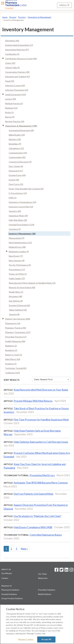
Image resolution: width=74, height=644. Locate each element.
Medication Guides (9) (19, 252)
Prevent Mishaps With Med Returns (33, 401)
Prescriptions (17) (17, 269)
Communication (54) (18, 153)
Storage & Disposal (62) (19, 305)
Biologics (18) (15, 139)
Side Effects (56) (13, 359)
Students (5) (11, 364)
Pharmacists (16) (13, 323)
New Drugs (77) (16, 256)
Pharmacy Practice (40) (16, 328)
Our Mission (7, 573)
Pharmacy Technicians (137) (18, 332)
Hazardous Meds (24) (18, 216)
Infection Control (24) (15, 85)
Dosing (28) (14, 180)
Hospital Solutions (9, 594)
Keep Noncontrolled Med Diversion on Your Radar (41, 390)
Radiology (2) (11, 346)
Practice (22, 17)
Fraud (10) (10, 81)
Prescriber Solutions (47, 590)
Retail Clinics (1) (16, 292)
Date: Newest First (51, 379)
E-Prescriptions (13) (18, 193)
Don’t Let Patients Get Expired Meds (34, 494)
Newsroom (43, 578)
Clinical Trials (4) (12, 68)
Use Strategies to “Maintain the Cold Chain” (38, 516)
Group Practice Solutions (12, 598)
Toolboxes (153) (12, 373)
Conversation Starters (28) (17, 72)
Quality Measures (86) (15, 341)
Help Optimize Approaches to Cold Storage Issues (41, 442)
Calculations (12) (16, 148)
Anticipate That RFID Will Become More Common (41, 483)
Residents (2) (11, 350)
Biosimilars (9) (15, 144)
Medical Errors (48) (17, 247)
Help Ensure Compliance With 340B (33, 527)
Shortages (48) (15, 296)
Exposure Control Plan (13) (21, 207)
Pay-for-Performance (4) (20, 265)
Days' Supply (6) (16, 166)
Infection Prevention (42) (17, 90)
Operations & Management (39, 17)
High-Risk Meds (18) (18, 220)
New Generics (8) (17, 260)
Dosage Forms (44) (17, 175)
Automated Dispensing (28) (21, 130)
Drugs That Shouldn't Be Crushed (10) (26, 189)
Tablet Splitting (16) (18, 310)
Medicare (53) (11, 108)
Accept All (46, 639)
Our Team (42, 574)
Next (24, 549)
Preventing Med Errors (42, 475)
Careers (5, 578)
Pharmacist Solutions (10, 590)
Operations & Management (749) (21, 126)
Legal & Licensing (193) (16, 94)
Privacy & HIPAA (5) (18, 274)
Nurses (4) (10, 117)
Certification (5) (12, 54)
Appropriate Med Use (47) (17, 50)
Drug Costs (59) (16, 184)
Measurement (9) (17, 238)
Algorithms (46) (12, 41)
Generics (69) (15, 211)
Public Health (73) (17, 278)
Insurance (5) (15, 229)
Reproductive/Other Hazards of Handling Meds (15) (32, 283)
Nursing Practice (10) (15, 121)
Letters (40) (11, 99)
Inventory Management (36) (22, 234)
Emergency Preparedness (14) (22, 202)
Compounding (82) (17, 157)
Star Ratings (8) (16, 301)
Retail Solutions (45, 594)
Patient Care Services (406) (18, 319)
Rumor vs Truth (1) (14, 355)
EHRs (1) (13, 198)
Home (5, 17)
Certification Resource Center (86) (21, 59)
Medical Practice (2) (14, 103)
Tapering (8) (14, 314)
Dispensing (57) (16, 171)
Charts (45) (10, 63)
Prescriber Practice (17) (16, 337)
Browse (13, 17)
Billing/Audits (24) (17, 135)
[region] (37, 624)
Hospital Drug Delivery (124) (22, 225)
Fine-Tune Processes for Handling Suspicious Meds (41, 420)
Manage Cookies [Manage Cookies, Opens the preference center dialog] (26, 639)
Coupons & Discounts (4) (20, 162)
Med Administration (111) (20, 243)
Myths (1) (9, 112)
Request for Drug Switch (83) (22, 287)
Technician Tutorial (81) (16, 368)
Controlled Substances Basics (46, 535)
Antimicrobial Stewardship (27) (19, 45)
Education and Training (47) (18, 77)
